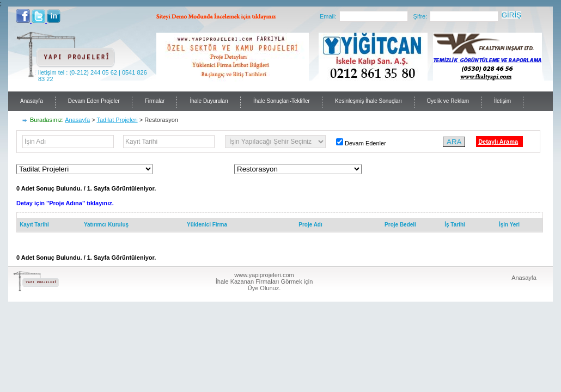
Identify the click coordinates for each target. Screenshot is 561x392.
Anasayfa (32, 101)
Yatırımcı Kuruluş (106, 225)
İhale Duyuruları (209, 101)
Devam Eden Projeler (94, 101)
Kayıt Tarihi (34, 225)
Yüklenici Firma (207, 225)
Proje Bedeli (400, 225)
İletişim (502, 101)
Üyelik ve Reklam (448, 101)
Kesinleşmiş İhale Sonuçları (368, 101)
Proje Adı (310, 225)
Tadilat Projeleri (117, 120)
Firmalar (155, 101)
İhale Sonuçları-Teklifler (282, 101)
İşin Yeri (509, 225)
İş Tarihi (455, 225)
